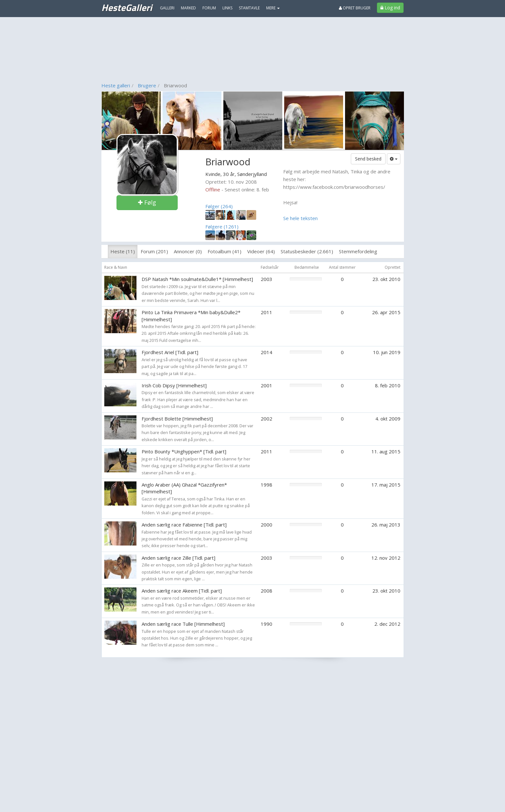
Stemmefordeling (358, 251)
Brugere (147, 85)
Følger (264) (219, 206)
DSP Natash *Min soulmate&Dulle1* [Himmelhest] (197, 279)
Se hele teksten (300, 218)
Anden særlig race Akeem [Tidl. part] (182, 591)
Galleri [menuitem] (167, 8)
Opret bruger (355, 8)
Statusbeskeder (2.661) (307, 251)
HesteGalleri (127, 7)
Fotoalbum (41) (224, 251)
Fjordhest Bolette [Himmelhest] (177, 419)
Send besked (368, 159)
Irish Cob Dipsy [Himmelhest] (174, 385)
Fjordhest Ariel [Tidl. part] (170, 352)
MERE (273, 8)
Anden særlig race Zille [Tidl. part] (178, 558)
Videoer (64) (261, 251)
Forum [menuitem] (209, 8)
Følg (147, 202)
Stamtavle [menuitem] (249, 8)
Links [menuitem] (227, 8)
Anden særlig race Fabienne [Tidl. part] (184, 525)
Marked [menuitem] (188, 8)
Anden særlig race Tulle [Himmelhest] (183, 624)
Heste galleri (116, 85)
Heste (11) (123, 251)
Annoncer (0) (188, 251)
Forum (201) (154, 251)
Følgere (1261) (222, 227)
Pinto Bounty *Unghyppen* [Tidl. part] (184, 451)
